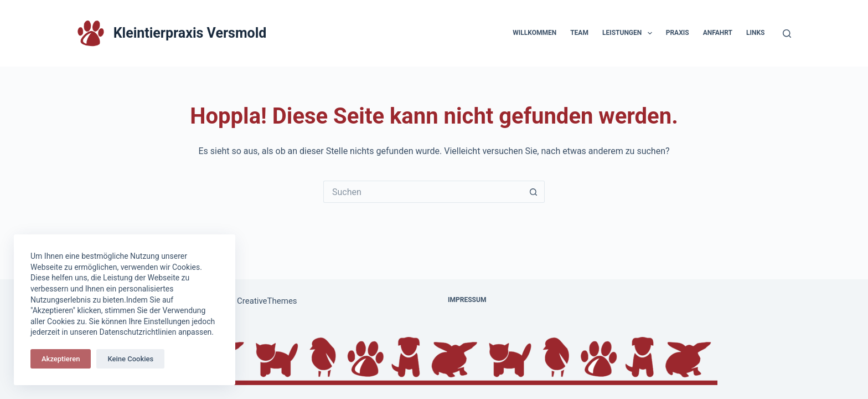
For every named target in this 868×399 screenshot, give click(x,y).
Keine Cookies (130, 359)
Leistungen (629, 33)
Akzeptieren (61, 359)
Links (756, 33)
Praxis (678, 33)
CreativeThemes (267, 301)
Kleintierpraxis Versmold (190, 33)
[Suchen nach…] (423, 192)
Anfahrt (718, 33)
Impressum (467, 300)
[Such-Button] (534, 192)
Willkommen (534, 33)
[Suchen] (787, 34)
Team (579, 33)
